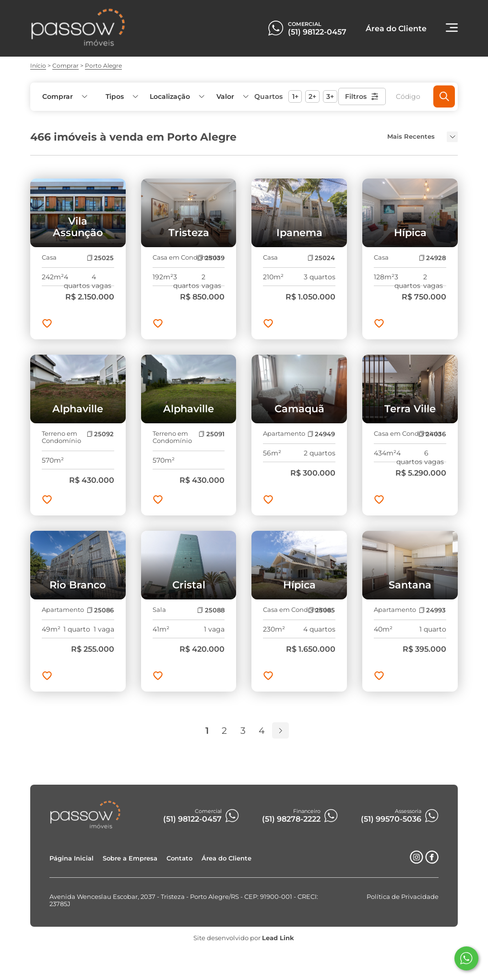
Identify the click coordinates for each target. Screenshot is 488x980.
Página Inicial (71, 858)
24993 (432, 610)
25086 (100, 610)
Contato (179, 858)
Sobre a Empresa (130, 858)
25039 (211, 258)
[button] (232, 97)
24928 (432, 258)
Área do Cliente (226, 858)
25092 (100, 434)
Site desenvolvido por (244, 938)
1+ (295, 96)
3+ (330, 96)
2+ (312, 96)
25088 (211, 610)
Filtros (362, 96)
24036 (432, 434)
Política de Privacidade (403, 897)
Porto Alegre (103, 66)
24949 (321, 434)
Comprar (65, 66)
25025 (100, 258)
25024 (321, 258)
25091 (211, 434)
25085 (321, 610)
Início (38, 66)
